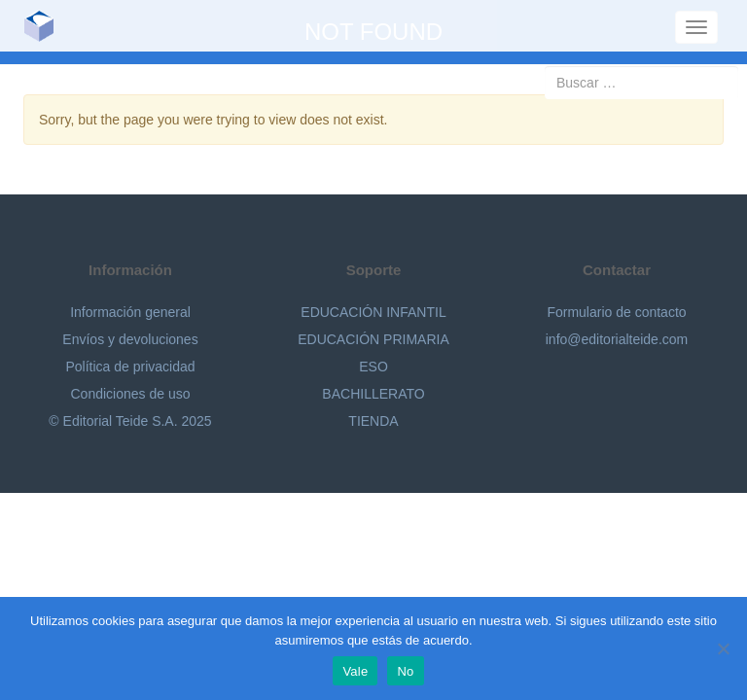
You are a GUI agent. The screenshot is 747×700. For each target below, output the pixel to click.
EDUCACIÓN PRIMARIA (373, 339)
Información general (130, 312)
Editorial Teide (46, 26)
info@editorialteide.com (617, 339)
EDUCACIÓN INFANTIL (373, 312)
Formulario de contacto (616, 312)
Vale (355, 671)
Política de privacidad (130, 367)
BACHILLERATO (373, 394)
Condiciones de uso (131, 394)
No (405, 671)
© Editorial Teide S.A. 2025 (130, 421)
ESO (373, 367)
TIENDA (373, 421)
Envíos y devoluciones (130, 339)
